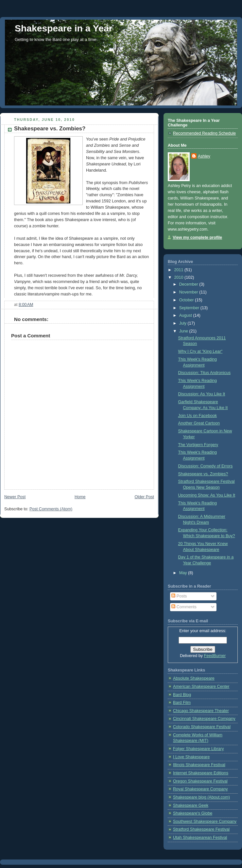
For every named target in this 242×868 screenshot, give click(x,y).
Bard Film (182, 703)
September (190, 308)
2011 (180, 270)
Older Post (144, 497)
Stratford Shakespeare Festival (201, 829)
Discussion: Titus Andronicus (205, 373)
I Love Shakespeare (191, 757)
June (184, 331)
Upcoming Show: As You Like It (207, 495)
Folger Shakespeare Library (199, 749)
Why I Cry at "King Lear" (200, 351)
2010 (180, 277)
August (186, 315)
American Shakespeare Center (201, 687)
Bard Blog (182, 695)
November (189, 292)
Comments (184, 607)
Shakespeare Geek (191, 805)
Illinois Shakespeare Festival (199, 765)
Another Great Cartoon (199, 423)
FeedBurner (215, 656)
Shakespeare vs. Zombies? (203, 474)
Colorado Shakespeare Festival (202, 727)
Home (80, 497)
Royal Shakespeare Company (200, 789)
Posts (179, 596)
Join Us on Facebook (198, 416)
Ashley (204, 156)
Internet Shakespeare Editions (201, 773)
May (184, 573)
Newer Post (15, 497)
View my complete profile (197, 237)
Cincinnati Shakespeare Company (204, 719)
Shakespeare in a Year (64, 28)
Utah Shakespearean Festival (200, 838)
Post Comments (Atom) (51, 509)
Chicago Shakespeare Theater (201, 711)
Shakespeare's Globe (193, 813)
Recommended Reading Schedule (204, 133)
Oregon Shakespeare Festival (200, 781)
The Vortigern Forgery (198, 445)
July (183, 323)
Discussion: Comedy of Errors (206, 466)
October (187, 300)
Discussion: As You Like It (202, 394)
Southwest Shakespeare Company (205, 821)
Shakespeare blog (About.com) (201, 797)
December (189, 284)
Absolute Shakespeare (194, 678)
